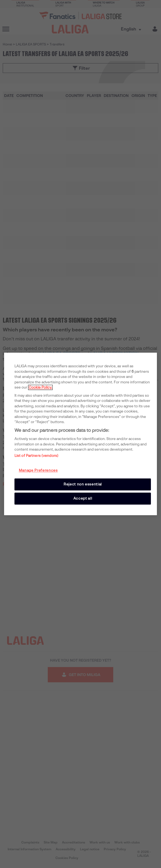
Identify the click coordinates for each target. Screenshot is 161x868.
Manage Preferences (38, 470)
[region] (81, 434)
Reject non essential (83, 484)
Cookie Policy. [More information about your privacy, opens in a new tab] (40, 387)
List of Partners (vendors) (36, 456)
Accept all (83, 498)
